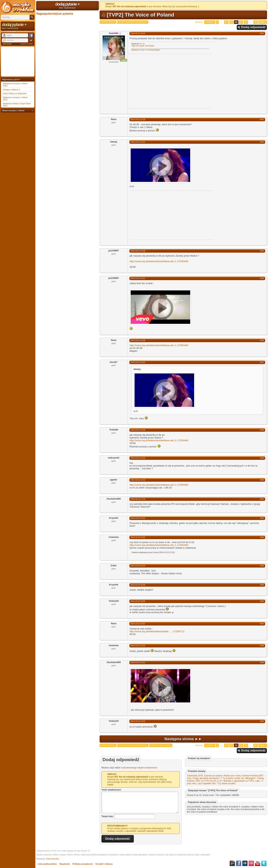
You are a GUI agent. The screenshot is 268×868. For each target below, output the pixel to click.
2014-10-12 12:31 (138, 142)
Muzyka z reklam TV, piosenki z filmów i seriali (18, 7)
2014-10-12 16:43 (138, 480)
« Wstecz (210, 22)
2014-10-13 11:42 (138, 518)
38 (255, 22)
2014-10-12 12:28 (138, 120)
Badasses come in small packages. (146, 50)
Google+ (232, 863)
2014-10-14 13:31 (138, 663)
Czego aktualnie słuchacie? (206, 778)
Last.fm (251, 863)
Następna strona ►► (183, 739)
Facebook (239, 863)
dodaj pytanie (67, 5)
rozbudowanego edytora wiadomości (139, 768)
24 (246, 22)
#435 (262, 585)
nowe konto (7, 44)
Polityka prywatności (83, 864)
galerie (17, 80)
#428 (262, 430)
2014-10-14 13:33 (138, 721)
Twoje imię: (107, 816)
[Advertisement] (159, 81)
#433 (262, 537)
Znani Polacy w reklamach (15, 93)
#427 (262, 362)
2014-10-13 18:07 (138, 624)
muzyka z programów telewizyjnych (133, 22)
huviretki (114, 33)
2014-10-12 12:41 (138, 278)
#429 (262, 458)
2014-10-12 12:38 (138, 251)
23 (241, 22)
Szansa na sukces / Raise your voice (222, 776)
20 (226, 22)
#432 (262, 518)
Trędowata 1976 (195, 776)
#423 (262, 142)
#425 (262, 278)
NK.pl (245, 863)
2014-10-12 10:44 (138, 34)
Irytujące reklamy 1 (11, 90)
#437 (262, 624)
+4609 (123, 60)
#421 (262, 34)
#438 (262, 646)
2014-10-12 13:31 (138, 362)
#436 (262, 601)
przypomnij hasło (27, 44)
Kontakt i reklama (104, 864)
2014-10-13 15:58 (138, 585)
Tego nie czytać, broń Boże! (143, 46)
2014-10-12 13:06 (138, 340)
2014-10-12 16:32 (138, 458)
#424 (262, 251)
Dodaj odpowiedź (253, 27)
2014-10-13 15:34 (138, 566)
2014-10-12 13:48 (138, 430)
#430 (262, 480)
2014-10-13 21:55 (138, 646)
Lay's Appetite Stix (207, 783)
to (141, 44)
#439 (262, 663)
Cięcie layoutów (52, 859)
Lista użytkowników (47, 864)
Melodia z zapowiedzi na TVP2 (239, 781)
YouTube (258, 863)
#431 (262, 499)
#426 (262, 340)
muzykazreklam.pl (108, 22)
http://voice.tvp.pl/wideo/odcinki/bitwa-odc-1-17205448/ (159, 261)
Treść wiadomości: (111, 790)
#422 (262, 120)
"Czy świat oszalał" (226, 783)
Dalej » (263, 22)
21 (231, 22)
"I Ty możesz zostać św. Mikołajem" (238, 778)
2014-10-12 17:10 (138, 499)
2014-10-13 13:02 (138, 537)
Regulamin (65, 864)
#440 (262, 721)
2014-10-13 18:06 (138, 601)
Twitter (264, 863)
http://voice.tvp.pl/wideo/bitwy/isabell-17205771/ (157, 631)
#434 (262, 566)
